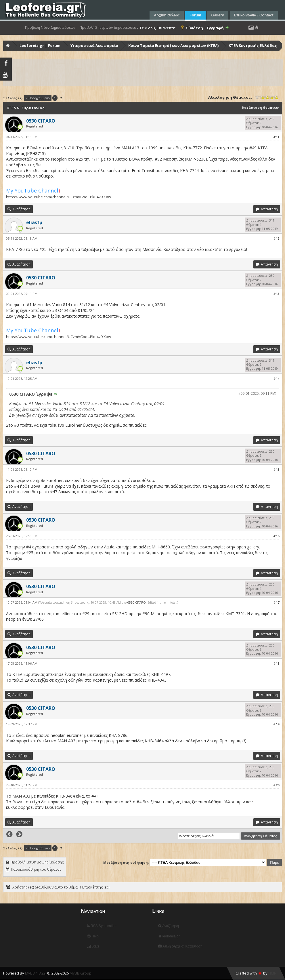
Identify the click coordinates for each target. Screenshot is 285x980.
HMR (272, 973)
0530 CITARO (137, 603)
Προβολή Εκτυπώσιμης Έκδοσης (37, 862)
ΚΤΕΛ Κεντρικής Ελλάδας (253, 45)
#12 (276, 238)
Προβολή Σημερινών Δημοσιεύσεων (109, 28)
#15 (276, 469)
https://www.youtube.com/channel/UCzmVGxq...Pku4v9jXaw (59, 197)
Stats (93, 946)
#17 (276, 602)
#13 (276, 294)
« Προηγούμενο (38, 98)
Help (93, 936)
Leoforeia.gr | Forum (40, 45)
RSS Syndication (102, 926)
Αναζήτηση (169, 926)
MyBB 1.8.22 (35, 973)
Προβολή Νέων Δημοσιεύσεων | (51, 28)
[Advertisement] (143, 72)
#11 (276, 137)
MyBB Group (81, 973)
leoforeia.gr (169, 936)
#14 (276, 379)
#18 (276, 663)
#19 (276, 724)
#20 (276, 785)
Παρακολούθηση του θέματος (36, 869)
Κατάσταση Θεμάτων (260, 107)
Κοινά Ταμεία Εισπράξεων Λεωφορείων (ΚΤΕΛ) (173, 45)
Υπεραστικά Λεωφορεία (94, 45)
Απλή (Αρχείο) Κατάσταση (180, 946)
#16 (276, 536)
